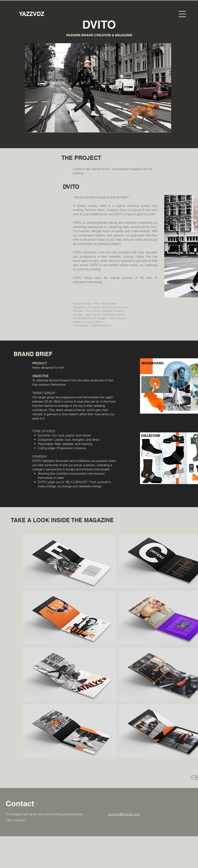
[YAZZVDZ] (32, 14)
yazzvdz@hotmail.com (124, 814)
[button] (182, 14)
